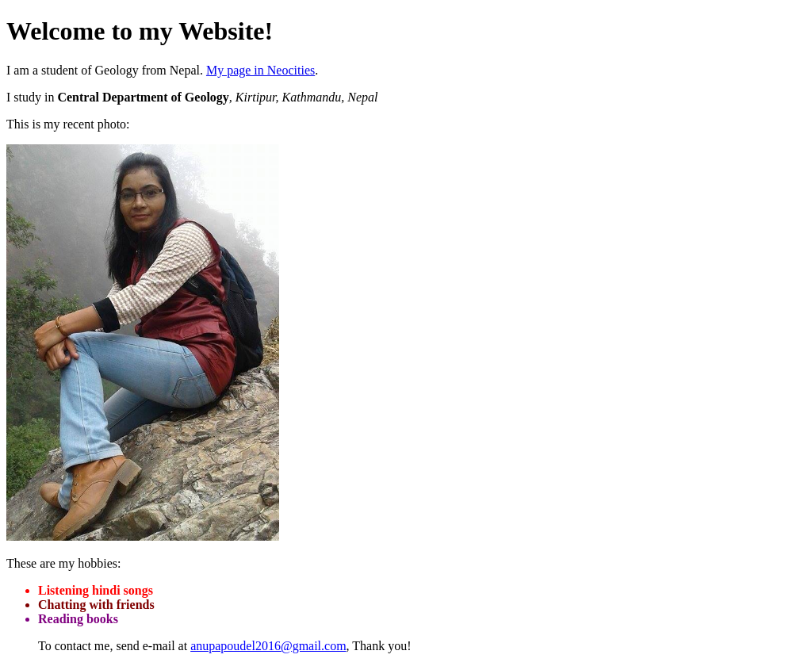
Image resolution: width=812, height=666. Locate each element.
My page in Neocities (260, 70)
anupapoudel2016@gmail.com (268, 646)
